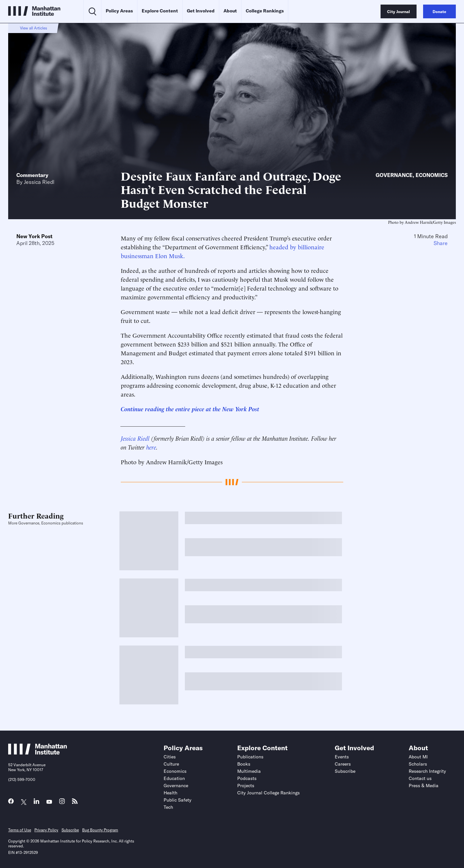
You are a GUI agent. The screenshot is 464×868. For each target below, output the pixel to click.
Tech (168, 807)
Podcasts (247, 778)
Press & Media (424, 786)
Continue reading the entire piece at (167, 408)
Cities (170, 757)
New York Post (34, 236)
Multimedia (249, 771)
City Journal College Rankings (268, 793)
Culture (171, 764)
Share (441, 243)
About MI (418, 757)
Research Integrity (427, 771)
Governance (394, 175)
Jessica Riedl (39, 182)
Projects (246, 786)
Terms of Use (20, 830)
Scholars (418, 764)
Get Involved (201, 11)
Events (342, 757)
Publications (250, 757)
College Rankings (265, 11)
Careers (343, 764)
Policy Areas (119, 11)
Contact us (420, 778)
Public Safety (178, 800)
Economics (432, 175)
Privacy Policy (46, 830)
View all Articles (34, 28)
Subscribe (345, 771)
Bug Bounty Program (100, 830)
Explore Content (160, 11)
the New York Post (236, 408)
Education (174, 778)
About (230, 11)
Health (170, 793)
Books (244, 764)
